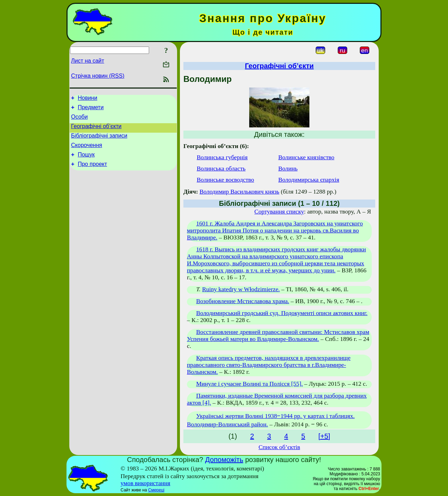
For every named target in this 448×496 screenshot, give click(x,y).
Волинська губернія (222, 157)
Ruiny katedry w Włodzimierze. (241, 289)
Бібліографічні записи (99, 141)
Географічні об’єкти (96, 130)
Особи (79, 120)
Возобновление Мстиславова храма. (243, 301)
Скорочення (87, 151)
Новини (87, 99)
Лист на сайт (88, 61)
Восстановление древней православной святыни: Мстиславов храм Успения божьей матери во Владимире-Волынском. (278, 336)
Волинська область (221, 169)
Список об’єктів (279, 447)
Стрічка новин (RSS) (98, 76)
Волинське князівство (306, 157)
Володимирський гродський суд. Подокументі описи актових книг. (282, 313)
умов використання (146, 483)
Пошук (86, 162)
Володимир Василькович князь (239, 192)
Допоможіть (224, 460)
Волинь (288, 169)
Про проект (92, 172)
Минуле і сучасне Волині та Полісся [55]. (249, 384)
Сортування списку (279, 212)
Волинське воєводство (225, 180)
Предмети (91, 109)
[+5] (324, 436)
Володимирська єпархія (309, 180)
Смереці (156, 490)
